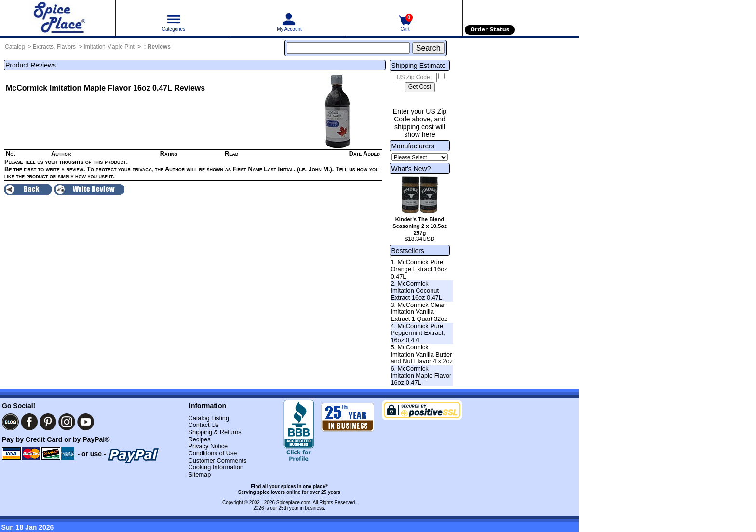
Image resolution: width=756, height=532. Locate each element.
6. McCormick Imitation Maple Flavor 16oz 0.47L (421, 375)
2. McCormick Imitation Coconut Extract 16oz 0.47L (416, 291)
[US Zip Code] (416, 78)
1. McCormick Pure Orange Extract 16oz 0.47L (419, 269)
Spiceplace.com (293, 502)
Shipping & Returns (215, 432)
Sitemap (199, 474)
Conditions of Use (212, 453)
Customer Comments (217, 460)
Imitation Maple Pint (109, 47)
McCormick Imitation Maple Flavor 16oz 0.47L (89, 88)
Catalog (15, 47)
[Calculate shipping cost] (420, 87)
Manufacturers (412, 146)
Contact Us (203, 425)
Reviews (159, 47)
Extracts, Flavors (54, 47)
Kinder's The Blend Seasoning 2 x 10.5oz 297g (420, 226)
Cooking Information (216, 467)
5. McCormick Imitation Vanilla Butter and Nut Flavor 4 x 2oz (422, 354)
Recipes (199, 439)
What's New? (411, 169)
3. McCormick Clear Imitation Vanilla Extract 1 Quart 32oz (419, 312)
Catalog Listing (209, 418)
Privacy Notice (208, 446)
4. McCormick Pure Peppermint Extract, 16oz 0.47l (418, 333)
